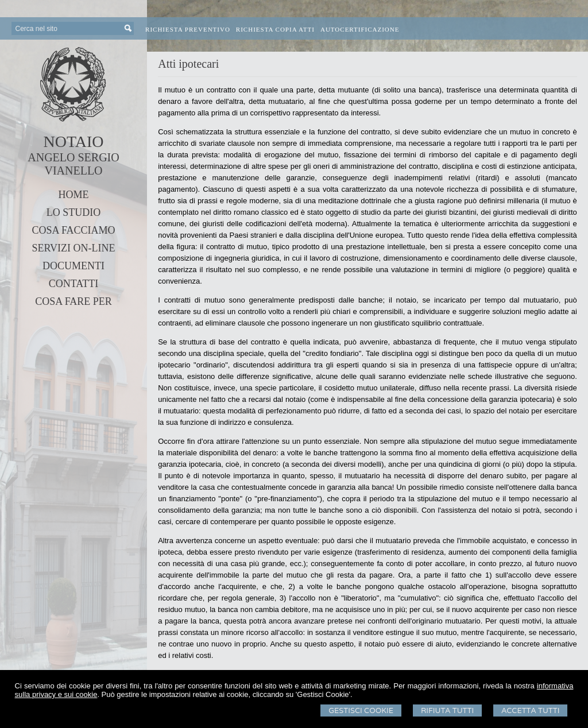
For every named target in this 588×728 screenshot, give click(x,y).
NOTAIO (73, 142)
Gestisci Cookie (361, 710)
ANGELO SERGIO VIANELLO (73, 164)
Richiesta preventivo (188, 29)
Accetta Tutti (530, 710)
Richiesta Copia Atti (275, 29)
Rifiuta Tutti (447, 710)
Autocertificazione (360, 29)
